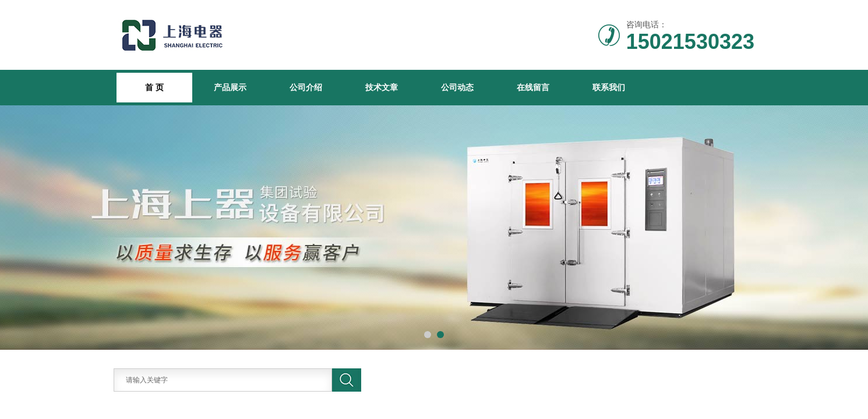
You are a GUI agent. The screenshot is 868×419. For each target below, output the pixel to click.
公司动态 (457, 87)
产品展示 (230, 87)
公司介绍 (306, 87)
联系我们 (609, 87)
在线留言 (533, 87)
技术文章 (382, 87)
